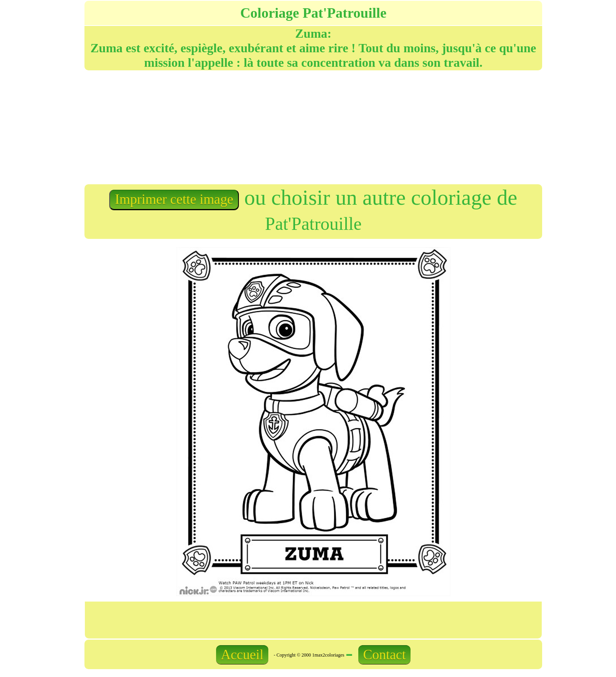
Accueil (242, 655)
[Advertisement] (198, 127)
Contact (384, 655)
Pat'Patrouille (313, 224)
